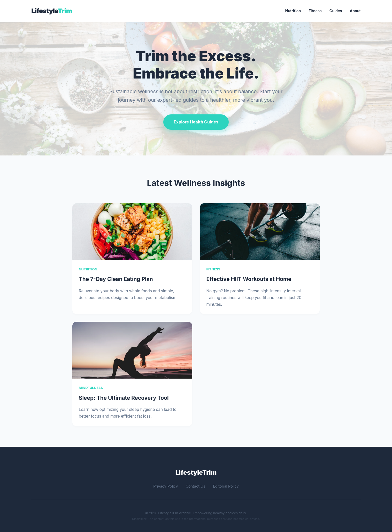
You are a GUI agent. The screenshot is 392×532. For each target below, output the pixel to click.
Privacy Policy (166, 486)
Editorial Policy (226, 486)
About (355, 11)
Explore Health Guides (196, 122)
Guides (336, 11)
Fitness (315, 11)
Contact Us (195, 486)
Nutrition (293, 11)
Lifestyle (52, 11)
